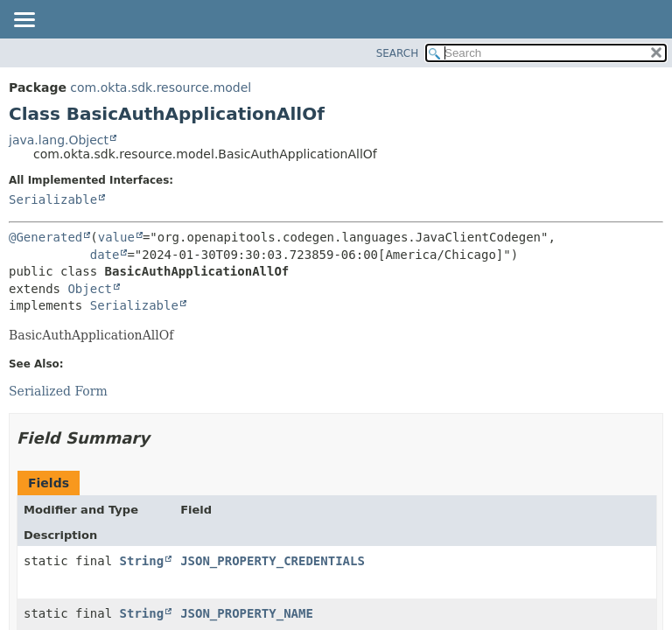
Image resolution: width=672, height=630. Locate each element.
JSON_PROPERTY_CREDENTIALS (273, 561)
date (105, 255)
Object (90, 289)
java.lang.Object (59, 140)
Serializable (53, 199)
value (116, 237)
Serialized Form (58, 391)
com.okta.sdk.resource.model (161, 87)
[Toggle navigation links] (24, 21)
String (142, 561)
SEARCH (398, 53)
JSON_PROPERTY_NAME (247, 613)
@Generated (45, 237)
